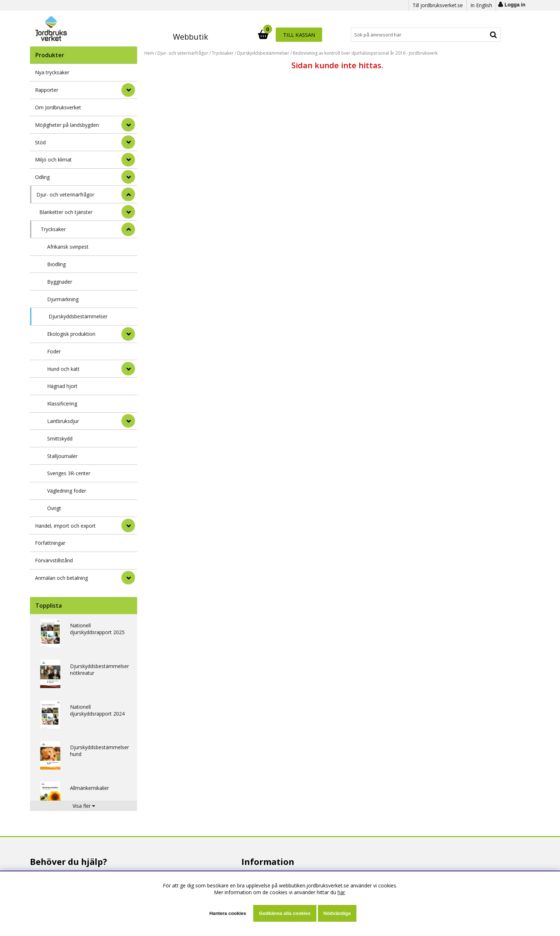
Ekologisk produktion (71, 334)
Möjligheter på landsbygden (67, 125)
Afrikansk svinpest (68, 247)
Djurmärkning (63, 299)
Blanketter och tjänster (66, 212)
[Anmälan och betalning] (128, 578)
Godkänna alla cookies (285, 913)
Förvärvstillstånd (54, 560)
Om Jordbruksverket (58, 107)
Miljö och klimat (53, 160)
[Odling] (128, 177)
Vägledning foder (67, 491)
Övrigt (54, 508)
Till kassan (477, 35)
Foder (54, 351)
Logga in (515, 5)
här (341, 892)
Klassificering (62, 404)
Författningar (50, 543)
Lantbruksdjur (63, 421)
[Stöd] (128, 142)
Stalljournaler (62, 456)
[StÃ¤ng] (128, 194)
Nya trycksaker (52, 72)
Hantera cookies (228, 913)
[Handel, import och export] (128, 526)
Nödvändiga (337, 913)
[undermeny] (128, 212)
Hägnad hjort (62, 386)
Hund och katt (63, 369)
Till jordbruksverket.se (438, 5)
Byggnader (60, 282)
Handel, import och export (65, 526)
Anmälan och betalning (61, 578)
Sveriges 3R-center (69, 473)
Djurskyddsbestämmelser (78, 316)
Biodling (56, 264)
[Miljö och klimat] (128, 160)
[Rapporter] (128, 90)
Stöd (40, 142)
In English (481, 5)
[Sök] (311, 35)
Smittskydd (60, 439)
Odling (42, 177)
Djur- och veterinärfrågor (65, 195)
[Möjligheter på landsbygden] (128, 125)
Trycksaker (53, 229)
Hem (149, 53)
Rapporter (47, 90)
